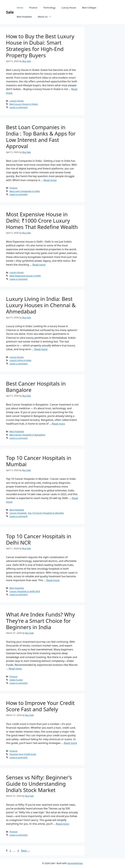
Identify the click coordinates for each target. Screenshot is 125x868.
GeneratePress (75, 863)
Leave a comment (19, 107)
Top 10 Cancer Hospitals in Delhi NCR (39, 539)
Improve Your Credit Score (23, 754)
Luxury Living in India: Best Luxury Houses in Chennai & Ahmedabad (41, 305)
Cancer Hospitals (18, 513)
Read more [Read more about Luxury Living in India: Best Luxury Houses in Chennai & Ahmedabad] (41, 349)
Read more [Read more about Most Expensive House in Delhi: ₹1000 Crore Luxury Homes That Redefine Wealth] (39, 265)
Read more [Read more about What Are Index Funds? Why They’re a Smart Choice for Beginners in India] (15, 669)
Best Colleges (89, 8)
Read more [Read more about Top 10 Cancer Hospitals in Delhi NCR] (53, 580)
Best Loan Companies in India (25, 191)
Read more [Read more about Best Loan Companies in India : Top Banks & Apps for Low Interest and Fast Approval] (50, 180)
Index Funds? (16, 680)
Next (25, 851)
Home (20, 8)
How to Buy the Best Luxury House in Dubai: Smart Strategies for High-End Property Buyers (40, 46)
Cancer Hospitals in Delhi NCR (25, 591)
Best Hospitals (24, 17)
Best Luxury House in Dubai (24, 104)
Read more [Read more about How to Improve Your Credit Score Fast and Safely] (70, 743)
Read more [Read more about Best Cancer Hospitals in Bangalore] (58, 424)
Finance (33, 8)
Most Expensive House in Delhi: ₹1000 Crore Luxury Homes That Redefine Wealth (42, 221)
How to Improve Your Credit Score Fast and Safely (40, 706)
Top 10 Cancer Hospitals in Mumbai (39, 461)
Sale (10, 12)
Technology (49, 8)
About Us (46, 17)
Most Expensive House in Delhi (25, 276)
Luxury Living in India (20, 360)
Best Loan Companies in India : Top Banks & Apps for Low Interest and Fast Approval (41, 137)
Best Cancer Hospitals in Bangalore (36, 387)
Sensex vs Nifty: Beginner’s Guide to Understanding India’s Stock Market (39, 784)
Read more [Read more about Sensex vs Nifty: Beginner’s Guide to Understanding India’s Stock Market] (63, 824)
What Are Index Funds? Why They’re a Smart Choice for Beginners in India (40, 621)
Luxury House (69, 8)
